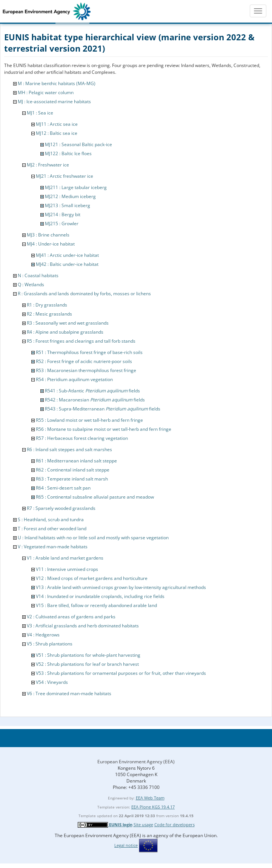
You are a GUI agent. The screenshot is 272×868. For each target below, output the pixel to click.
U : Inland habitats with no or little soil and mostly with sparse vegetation (93, 538)
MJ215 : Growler (62, 223)
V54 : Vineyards (52, 682)
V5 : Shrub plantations (50, 644)
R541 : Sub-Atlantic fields (92, 391)
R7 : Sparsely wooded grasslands (61, 508)
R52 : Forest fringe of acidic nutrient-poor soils (84, 361)
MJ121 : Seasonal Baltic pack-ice (78, 144)
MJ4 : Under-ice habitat (51, 244)
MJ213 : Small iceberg (68, 205)
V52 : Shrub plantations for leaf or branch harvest (87, 664)
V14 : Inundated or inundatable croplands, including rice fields (100, 596)
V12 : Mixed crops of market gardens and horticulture (92, 578)
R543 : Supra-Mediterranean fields (103, 409)
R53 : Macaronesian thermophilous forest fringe (86, 370)
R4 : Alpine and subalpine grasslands (65, 332)
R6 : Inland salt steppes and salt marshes (69, 449)
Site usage (143, 825)
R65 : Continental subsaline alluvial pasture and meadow (95, 497)
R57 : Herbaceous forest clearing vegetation (82, 438)
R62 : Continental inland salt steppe (73, 470)
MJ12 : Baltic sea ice (57, 133)
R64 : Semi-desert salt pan (63, 488)
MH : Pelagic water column (46, 92)
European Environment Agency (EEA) (136, 762)
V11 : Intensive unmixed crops (67, 569)
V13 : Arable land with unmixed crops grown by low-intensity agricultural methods (121, 587)
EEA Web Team (150, 798)
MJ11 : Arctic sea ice (57, 124)
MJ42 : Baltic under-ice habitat (67, 264)
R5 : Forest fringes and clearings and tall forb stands (81, 341)
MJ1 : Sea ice (40, 113)
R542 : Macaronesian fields (95, 400)
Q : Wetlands (31, 285)
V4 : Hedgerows (43, 635)
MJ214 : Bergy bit (63, 214)
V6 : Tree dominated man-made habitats (69, 693)
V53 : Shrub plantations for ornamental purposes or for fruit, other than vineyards (121, 673)
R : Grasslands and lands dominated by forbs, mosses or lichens (84, 294)
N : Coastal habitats (38, 275)
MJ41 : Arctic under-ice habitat (67, 255)
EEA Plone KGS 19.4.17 (153, 807)
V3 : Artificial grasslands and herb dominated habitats (83, 626)
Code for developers (174, 825)
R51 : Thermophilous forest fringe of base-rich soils (89, 352)
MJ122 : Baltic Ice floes (68, 153)
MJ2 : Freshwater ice (48, 165)
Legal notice (126, 845)
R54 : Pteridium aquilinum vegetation (74, 379)
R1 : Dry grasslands (47, 305)
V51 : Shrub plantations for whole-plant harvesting (88, 655)
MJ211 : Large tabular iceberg (76, 187)
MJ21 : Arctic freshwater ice (65, 176)
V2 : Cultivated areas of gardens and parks (71, 617)
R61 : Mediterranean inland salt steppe (76, 461)
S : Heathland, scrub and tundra (51, 519)
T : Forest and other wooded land (52, 529)
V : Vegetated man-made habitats (53, 547)
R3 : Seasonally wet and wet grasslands (68, 323)
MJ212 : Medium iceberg (70, 196)
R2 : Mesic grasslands (49, 314)
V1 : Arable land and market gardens (65, 558)
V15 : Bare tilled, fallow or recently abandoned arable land (96, 605)
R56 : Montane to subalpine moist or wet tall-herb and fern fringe (104, 429)
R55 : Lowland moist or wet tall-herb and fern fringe (89, 420)
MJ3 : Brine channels (48, 235)
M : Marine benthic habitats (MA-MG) (57, 83)
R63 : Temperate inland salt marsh (72, 479)
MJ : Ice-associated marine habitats (54, 101)
